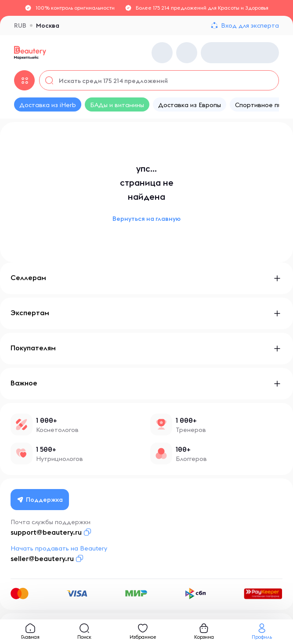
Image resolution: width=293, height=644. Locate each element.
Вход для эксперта (250, 25)
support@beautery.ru (46, 532)
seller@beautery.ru (42, 558)
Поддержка (40, 500)
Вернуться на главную (146, 219)
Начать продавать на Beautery (59, 548)
